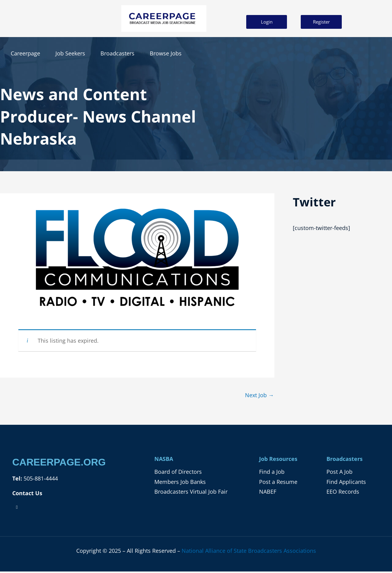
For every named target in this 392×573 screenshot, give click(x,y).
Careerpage (25, 53)
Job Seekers (70, 53)
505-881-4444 (40, 478)
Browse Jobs (166, 53)
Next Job (259, 395)
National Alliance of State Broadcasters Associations (249, 551)
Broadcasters (117, 53)
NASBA (164, 459)
